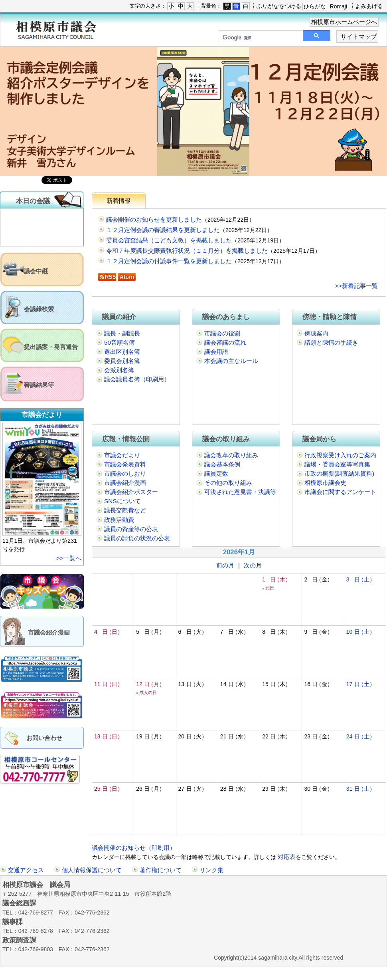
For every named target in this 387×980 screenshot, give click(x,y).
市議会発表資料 (125, 464)
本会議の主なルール (231, 361)
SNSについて (122, 501)
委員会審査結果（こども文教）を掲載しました (169, 240)
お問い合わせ (44, 738)
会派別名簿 (119, 370)
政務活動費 (119, 520)
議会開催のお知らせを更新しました (154, 219)
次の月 (253, 565)
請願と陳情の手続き (331, 342)
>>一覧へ (69, 558)
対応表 (286, 857)
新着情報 (118, 201)
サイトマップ (359, 37)
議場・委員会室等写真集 (337, 464)
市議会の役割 (222, 333)
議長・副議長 (122, 333)
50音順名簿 (119, 342)
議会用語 (216, 352)
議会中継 (36, 271)
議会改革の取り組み (231, 455)
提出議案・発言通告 (51, 347)
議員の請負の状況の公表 (137, 538)
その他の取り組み (228, 483)
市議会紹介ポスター (131, 492)
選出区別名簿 (122, 352)
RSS (107, 277)
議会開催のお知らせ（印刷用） (134, 848)
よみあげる (369, 6)
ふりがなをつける (279, 6)
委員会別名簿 (122, 361)
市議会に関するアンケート (340, 492)
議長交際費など (125, 510)
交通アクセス (26, 870)
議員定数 (216, 473)
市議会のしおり (125, 473)
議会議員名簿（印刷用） (137, 379)
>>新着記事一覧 (356, 286)
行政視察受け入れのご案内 (340, 455)
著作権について (161, 870)
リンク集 (211, 870)
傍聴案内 (316, 333)
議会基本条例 (222, 464)
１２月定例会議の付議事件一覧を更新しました (169, 261)
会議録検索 (39, 309)
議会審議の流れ (225, 342)
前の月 (225, 565)
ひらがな (315, 6)
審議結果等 (39, 385)
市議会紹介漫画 (49, 632)
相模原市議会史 (325, 483)
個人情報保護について (92, 870)
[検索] (260, 38)
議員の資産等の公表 (131, 529)
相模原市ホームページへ (344, 22)
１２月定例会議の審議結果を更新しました (163, 230)
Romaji (339, 6)
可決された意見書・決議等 (240, 492)
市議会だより (122, 455)
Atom (127, 277)
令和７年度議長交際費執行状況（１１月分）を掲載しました (187, 251)
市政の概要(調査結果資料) (339, 473)
